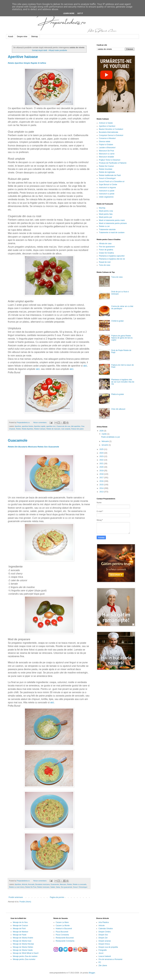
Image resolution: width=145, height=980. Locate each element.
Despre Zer (103, 938)
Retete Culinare (40, 429)
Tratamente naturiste (107, 229)
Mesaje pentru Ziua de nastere (25, 956)
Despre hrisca (104, 944)
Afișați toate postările (58, 50)
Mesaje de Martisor (21, 932)
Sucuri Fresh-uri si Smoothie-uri (112, 182)
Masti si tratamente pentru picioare (113, 223)
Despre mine (22, 37)
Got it (80, 13)
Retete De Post (31, 887)
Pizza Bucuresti (62, 932)
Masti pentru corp (106, 211)
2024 (102, 453)
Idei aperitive (76, 426)
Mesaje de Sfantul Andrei (23, 938)
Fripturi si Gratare (106, 145)
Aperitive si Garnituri (107, 126)
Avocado (31, 884)
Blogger (92, 973)
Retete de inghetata (107, 172)
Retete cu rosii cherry (17, 887)
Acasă (10, 37)
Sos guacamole (66, 887)
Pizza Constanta (62, 935)
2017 (102, 478)
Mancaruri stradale (106, 157)
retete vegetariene (106, 197)
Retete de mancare (53, 429)
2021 (102, 464)
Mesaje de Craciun (20, 926)
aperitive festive (28, 426)
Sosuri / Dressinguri (80, 887)
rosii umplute (66, 429)
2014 (102, 488)
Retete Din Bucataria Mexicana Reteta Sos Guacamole (33, 447)
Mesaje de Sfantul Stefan (23, 947)
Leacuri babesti (105, 956)
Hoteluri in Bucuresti (64, 929)
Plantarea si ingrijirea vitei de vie (112, 259)
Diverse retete (105, 142)
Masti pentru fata (106, 214)
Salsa (58, 887)
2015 (102, 485)
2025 (102, 449)
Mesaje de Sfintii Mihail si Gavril (26, 953)
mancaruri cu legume (107, 188)
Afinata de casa (105, 244)
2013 (102, 492)
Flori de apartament (107, 247)
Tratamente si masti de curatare (112, 233)
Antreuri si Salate (106, 123)
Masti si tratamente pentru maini (112, 220)
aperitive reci (51, 426)
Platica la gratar (118, 394)
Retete (18, 429)
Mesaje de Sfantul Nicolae (23, 944)
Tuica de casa (105, 265)
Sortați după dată (40, 50)
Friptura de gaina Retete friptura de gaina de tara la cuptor (122, 338)
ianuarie (105, 445)
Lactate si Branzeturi (107, 148)
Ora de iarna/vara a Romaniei (110, 959)
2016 (102, 481)
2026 (102, 431)
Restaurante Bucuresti (65, 938)
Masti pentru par (106, 217)
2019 (102, 471)
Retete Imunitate (106, 169)
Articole (25, 884)
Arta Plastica (104, 922)
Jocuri (101, 953)
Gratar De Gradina (106, 253)
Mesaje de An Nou (20, 922)
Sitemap (34, 37)
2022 (102, 460)
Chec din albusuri (118, 409)
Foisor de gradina (106, 250)
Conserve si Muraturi (107, 138)
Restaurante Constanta (65, 941)
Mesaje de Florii (19, 929)
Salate (53, 887)
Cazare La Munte (63, 926)
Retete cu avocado (80, 884)
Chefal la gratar (118, 321)
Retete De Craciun (106, 166)
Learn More (69, 13)
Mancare (63, 884)
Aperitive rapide (40, 426)
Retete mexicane (43, 887)
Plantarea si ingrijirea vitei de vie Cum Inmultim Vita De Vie (123, 382)
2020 (102, 467)
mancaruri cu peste (107, 194)
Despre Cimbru (105, 932)
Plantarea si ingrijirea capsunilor (112, 256)
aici (85, 366)
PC (100, 962)
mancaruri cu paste (107, 191)
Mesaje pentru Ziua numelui (24, 959)
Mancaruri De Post (106, 151)
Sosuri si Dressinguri (107, 178)
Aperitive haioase (23, 57)
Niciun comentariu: (40, 422)
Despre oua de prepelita (108, 947)
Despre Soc (103, 935)
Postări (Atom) (25, 902)
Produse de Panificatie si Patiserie (113, 163)
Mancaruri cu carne (107, 154)
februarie (106, 441)
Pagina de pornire (57, 897)
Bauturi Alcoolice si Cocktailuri (111, 129)
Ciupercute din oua (63, 426)
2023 (102, 456)
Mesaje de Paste (20, 935)
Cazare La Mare (62, 922)
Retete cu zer (104, 226)
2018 (102, 474)
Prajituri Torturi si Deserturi (110, 160)
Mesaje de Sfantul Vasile (23, 950)
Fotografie (103, 950)
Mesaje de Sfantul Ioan (22, 941)
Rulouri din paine (77, 429)
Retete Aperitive (27, 429)
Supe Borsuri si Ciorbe (108, 185)
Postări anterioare (16, 897)
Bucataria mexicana (43, 884)
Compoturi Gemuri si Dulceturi (111, 135)
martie (104, 434)
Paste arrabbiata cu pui (110, 437)
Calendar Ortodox (106, 929)
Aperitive (18, 426)
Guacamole (18, 440)
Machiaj (102, 208)
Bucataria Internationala (109, 132)
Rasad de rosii (105, 262)
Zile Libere (103, 966)
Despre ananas (105, 941)
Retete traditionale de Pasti (110, 175)
